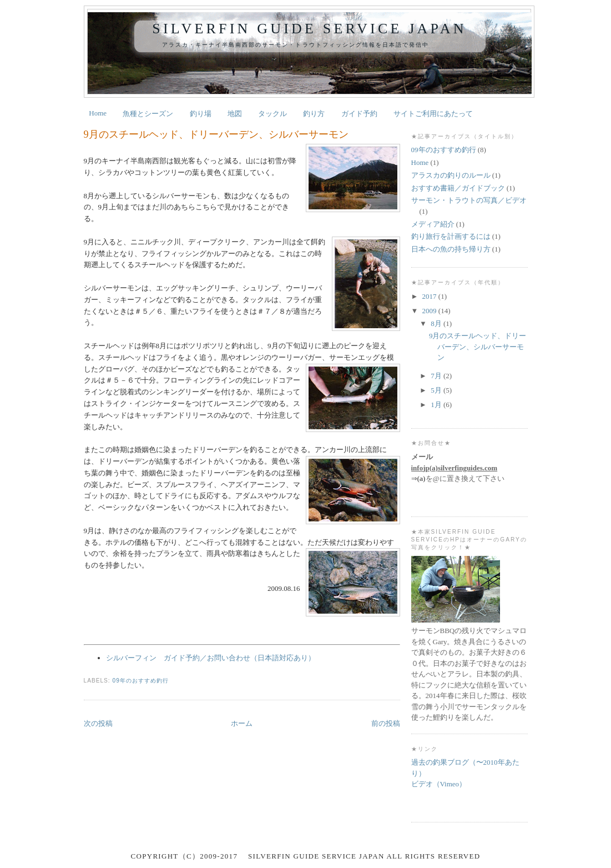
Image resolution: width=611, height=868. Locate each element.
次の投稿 (98, 723)
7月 (437, 376)
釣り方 (314, 114)
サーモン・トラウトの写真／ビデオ (469, 200)
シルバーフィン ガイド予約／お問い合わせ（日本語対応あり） (211, 658)
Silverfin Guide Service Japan (309, 29)
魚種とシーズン (148, 114)
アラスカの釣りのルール (451, 175)
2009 (430, 311)
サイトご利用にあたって (433, 114)
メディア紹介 (433, 224)
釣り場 (201, 114)
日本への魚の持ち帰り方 (451, 249)
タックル (272, 114)
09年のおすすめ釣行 (141, 681)
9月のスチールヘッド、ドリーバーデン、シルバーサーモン (216, 134)
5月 (437, 390)
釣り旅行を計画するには (451, 236)
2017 (430, 296)
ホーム (242, 723)
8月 (437, 323)
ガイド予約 (359, 114)
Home (98, 113)
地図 (235, 114)
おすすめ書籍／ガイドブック (458, 188)
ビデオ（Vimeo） (439, 784)
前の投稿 (386, 723)
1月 (437, 405)
